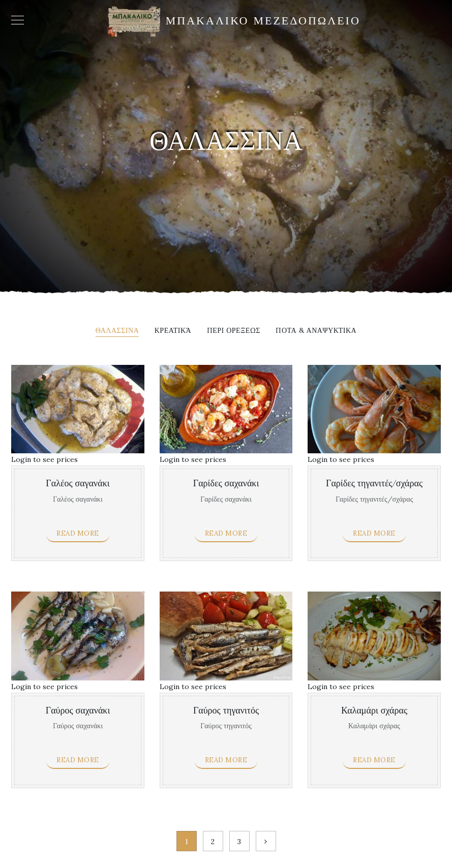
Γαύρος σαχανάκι (78, 711)
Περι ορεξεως (234, 331)
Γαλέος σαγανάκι (78, 484)
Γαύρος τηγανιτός (226, 711)
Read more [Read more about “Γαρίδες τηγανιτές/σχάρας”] (374, 533)
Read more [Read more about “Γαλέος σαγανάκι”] (78, 533)
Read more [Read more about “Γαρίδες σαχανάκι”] (226, 533)
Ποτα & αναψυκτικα (316, 331)
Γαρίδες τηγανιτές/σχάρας (374, 484)
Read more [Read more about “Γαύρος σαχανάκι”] (78, 760)
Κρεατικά (173, 331)
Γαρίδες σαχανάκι (226, 484)
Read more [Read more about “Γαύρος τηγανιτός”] (226, 760)
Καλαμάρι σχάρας (374, 711)
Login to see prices (44, 459)
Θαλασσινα (117, 331)
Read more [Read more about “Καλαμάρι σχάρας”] (374, 760)
